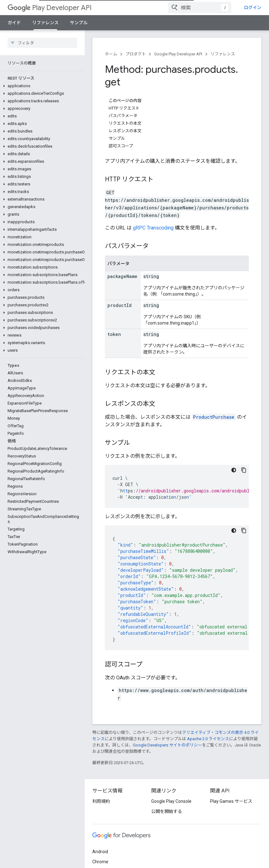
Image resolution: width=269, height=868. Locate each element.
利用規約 (101, 801)
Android (100, 852)
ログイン (253, 8)
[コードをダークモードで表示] (234, 470)
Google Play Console (171, 801)
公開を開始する (167, 811)
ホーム (111, 54)
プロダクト (136, 54)
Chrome (100, 862)
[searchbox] (42, 43)
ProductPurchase (214, 417)
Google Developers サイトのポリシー (167, 745)
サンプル (79, 23)
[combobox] (200, 8)
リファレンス (223, 54)
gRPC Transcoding (153, 228)
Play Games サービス (231, 801)
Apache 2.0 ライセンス (208, 739)
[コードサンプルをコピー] (244, 470)
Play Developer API (50, 8)
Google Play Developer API (178, 54)
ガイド (14, 23)
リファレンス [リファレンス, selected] (45, 23)
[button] (41, 86)
